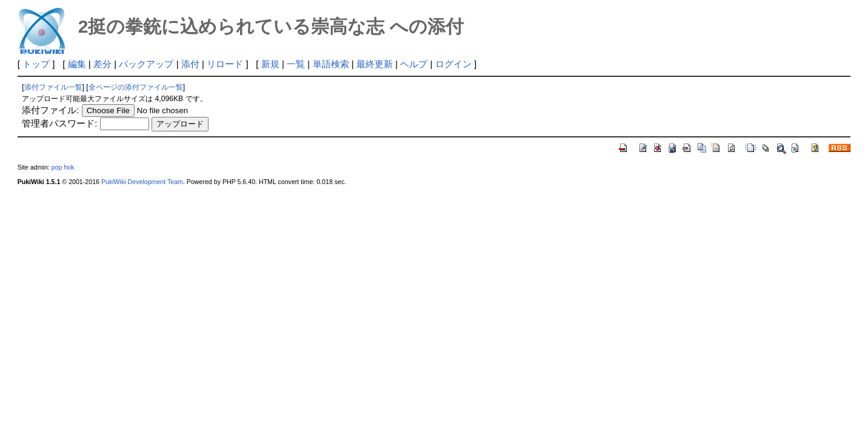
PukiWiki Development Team (142, 182)
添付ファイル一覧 (53, 87)
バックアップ (146, 64)
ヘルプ (414, 64)
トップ (36, 64)
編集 (77, 64)
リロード (225, 64)
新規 (270, 64)
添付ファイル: (50, 110)
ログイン (453, 64)
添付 (190, 64)
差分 (102, 64)
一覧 (296, 64)
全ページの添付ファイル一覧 (136, 87)
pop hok (63, 167)
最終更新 (375, 64)
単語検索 (331, 64)
